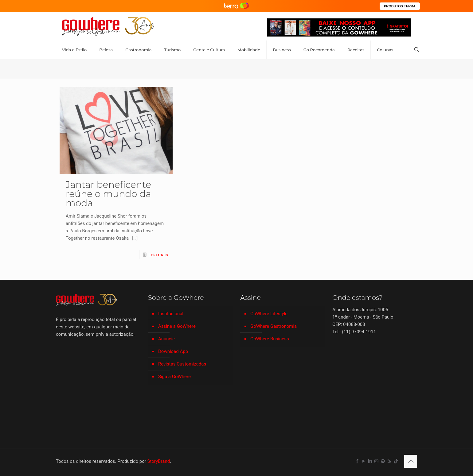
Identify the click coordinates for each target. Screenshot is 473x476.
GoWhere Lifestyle (269, 314)
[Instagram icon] (376, 461)
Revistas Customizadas (182, 364)
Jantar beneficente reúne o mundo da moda (108, 194)
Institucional (171, 314)
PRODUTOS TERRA (400, 6)
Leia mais (158, 255)
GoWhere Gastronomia (274, 326)
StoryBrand (159, 461)
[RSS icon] (389, 461)
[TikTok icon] (396, 461)
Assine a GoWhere (177, 326)
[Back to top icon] (411, 461)
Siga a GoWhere (174, 377)
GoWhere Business (270, 339)
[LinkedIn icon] (370, 461)
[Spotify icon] (383, 461)
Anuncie (166, 339)
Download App (173, 351)
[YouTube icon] (364, 461)
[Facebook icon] (357, 461)
